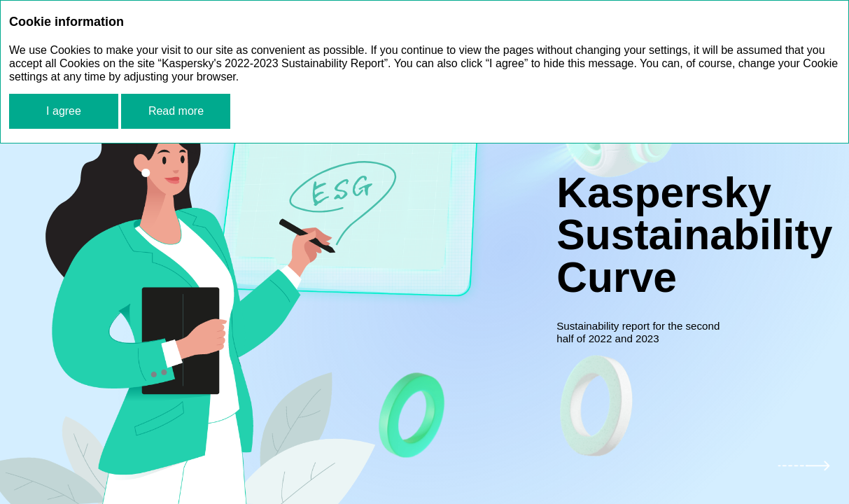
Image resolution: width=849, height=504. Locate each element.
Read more (176, 111)
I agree (64, 111)
